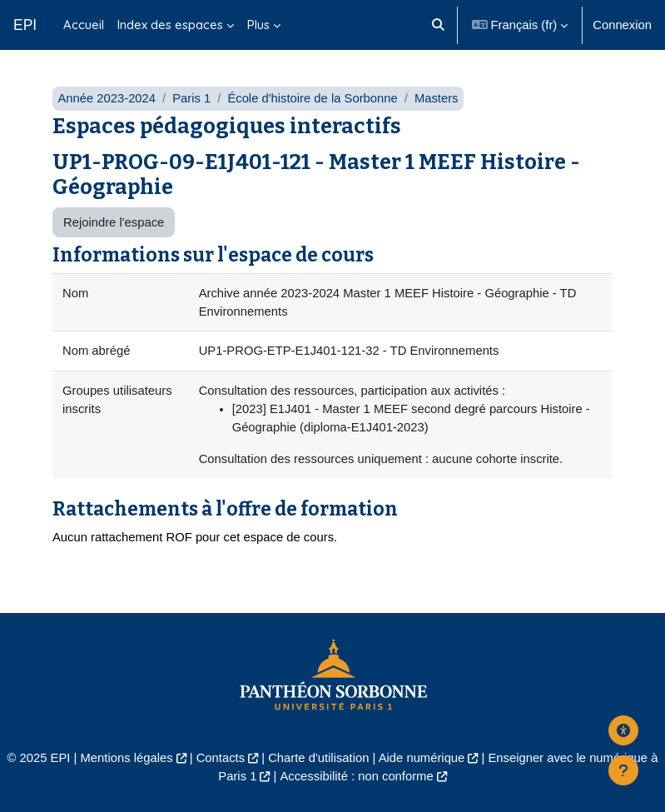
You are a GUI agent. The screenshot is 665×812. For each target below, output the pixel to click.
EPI (25, 25)
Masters (437, 98)
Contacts (221, 758)
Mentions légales (127, 758)
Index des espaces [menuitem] (170, 25)
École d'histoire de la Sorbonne (312, 98)
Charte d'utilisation (318, 758)
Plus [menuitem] (258, 25)
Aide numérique (422, 758)
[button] (438, 25)
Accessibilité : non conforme (356, 776)
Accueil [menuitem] (84, 25)
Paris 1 (191, 98)
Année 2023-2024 (107, 98)
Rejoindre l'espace (114, 222)
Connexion (622, 25)
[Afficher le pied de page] (623, 770)
